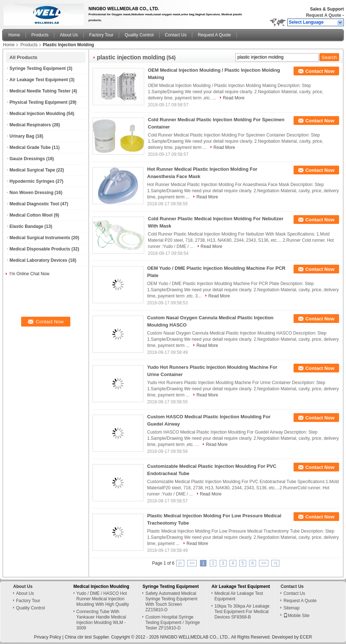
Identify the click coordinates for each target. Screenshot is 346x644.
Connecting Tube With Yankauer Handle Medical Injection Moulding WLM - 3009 (101, 620)
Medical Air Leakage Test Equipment (239, 596)
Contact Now (320, 71)
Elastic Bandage (26, 226)
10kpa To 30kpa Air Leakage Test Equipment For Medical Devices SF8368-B (242, 612)
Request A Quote (323, 15)
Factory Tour (101, 35)
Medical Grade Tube (30, 147)
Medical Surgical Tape (32, 170)
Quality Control (139, 35)
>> (264, 563)
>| (275, 563)
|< (180, 563)
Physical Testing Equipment (38, 102)
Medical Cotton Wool (31, 215)
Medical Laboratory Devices (38, 260)
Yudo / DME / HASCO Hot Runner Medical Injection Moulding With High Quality (103, 599)
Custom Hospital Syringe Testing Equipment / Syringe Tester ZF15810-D (172, 623)
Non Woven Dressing (31, 193)
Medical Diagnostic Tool (34, 204)
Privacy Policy (48, 637)
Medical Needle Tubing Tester (40, 91)
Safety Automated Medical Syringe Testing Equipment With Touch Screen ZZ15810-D (171, 602)
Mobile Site (296, 616)
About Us (69, 35)
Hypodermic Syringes (32, 181)
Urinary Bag (22, 136)
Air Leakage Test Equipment (39, 80)
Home (14, 35)
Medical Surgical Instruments (40, 238)
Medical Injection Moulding (37, 114)
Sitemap (291, 608)
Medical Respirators (30, 125)
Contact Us (176, 35)
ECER (306, 637)
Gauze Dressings (27, 159)
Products (40, 35)
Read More (234, 98)
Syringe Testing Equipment (38, 68)
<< (192, 563)
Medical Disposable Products (40, 249)
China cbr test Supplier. (88, 637)
